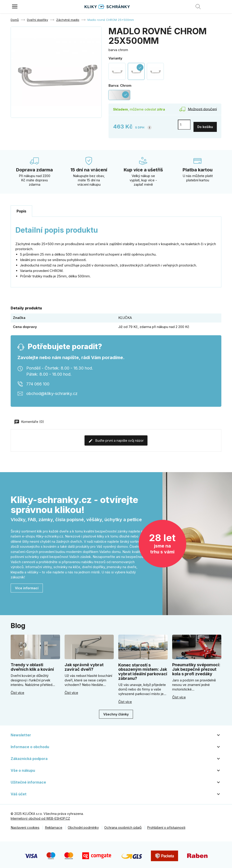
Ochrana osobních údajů (123, 825)
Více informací (27, 586)
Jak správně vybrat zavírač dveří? (84, 665)
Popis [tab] (21, 209)
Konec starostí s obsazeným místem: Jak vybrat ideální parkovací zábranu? (143, 669)
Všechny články (116, 712)
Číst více (17, 691)
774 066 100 (38, 382)
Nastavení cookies (25, 825)
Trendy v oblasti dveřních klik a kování (32, 665)
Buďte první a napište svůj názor (116, 439)
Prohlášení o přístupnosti (166, 825)
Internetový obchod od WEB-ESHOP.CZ (40, 816)
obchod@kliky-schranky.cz (52, 391)
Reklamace (54, 825)
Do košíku (205, 125)
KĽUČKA (125, 315)
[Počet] (184, 125)
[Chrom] (119, 95)
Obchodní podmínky (83, 825)
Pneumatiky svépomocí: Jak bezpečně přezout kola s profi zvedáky (196, 667)
